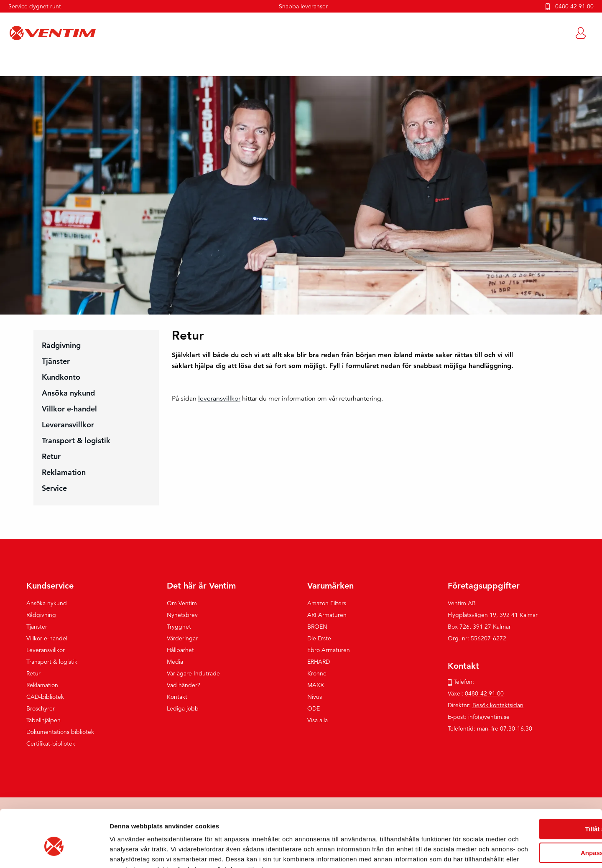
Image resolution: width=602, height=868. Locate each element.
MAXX (316, 685)
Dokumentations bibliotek (60, 732)
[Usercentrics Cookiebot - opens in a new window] (54, 852)
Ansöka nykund (68, 393)
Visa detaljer (128, 852)
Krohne (317, 674)
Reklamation (64, 473)
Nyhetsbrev (182, 615)
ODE (314, 709)
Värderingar (182, 639)
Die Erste (319, 639)
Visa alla (318, 721)
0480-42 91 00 (484, 694)
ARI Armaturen (327, 615)
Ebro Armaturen (329, 650)
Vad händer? (184, 685)
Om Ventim (182, 604)
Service (54, 489)
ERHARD (319, 662)
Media (175, 662)
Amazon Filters (327, 604)
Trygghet (179, 627)
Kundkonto (61, 377)
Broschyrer (41, 709)
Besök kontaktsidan (498, 706)
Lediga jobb (183, 709)
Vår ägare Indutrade (193, 674)
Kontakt (177, 697)
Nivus (315, 697)
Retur (51, 457)
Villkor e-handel (69, 409)
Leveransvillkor (68, 425)
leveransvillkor (219, 399)
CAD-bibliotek (45, 697)
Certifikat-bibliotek (51, 744)
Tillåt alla (532, 778)
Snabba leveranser (303, 6)
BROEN (317, 627)
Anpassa (532, 802)
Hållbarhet (180, 650)
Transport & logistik (76, 441)
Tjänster (56, 362)
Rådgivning (61, 346)
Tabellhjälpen (43, 721)
